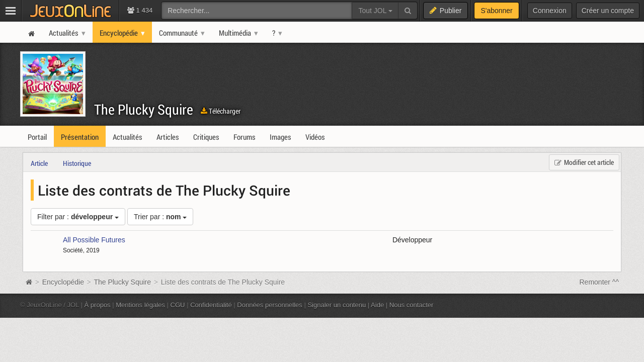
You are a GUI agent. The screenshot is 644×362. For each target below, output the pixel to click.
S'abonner (496, 11)
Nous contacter (412, 305)
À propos (98, 305)
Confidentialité (211, 305)
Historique (77, 163)
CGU (178, 305)
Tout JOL (375, 11)
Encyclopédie (63, 282)
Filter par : (78, 217)
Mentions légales (140, 305)
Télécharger (221, 111)
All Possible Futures (94, 240)
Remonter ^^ (599, 282)
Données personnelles (270, 305)
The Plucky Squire (144, 109)
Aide (377, 305)
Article (39, 163)
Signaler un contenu (337, 305)
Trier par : (160, 217)
